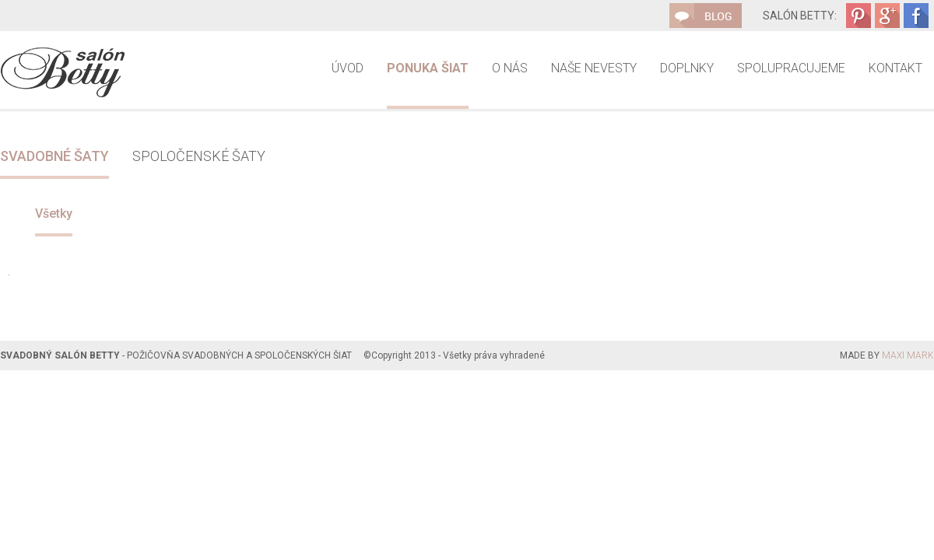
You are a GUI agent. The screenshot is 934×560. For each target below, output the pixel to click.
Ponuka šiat (428, 68)
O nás (510, 68)
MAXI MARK (908, 355)
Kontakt (895, 68)
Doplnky (687, 68)
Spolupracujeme (791, 68)
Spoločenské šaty (199, 156)
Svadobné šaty (54, 156)
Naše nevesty (594, 68)
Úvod (348, 68)
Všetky (54, 213)
